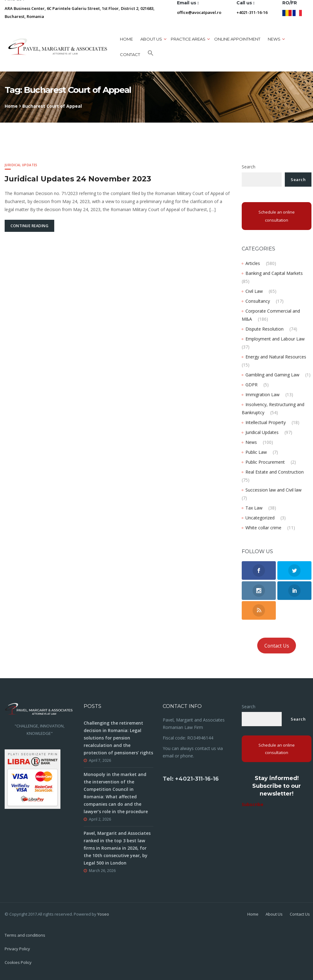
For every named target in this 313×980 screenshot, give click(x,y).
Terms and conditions (25, 935)
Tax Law (254, 508)
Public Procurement (265, 462)
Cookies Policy (18, 962)
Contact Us (277, 646)
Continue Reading (29, 226)
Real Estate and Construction (275, 472)
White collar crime (263, 528)
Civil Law (254, 291)
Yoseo (103, 914)
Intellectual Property (266, 422)
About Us (274, 914)
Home (126, 39)
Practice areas (188, 39)
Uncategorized (260, 518)
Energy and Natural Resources (276, 357)
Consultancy (258, 301)
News (274, 39)
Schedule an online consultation (277, 216)
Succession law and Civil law (273, 490)
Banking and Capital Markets (274, 273)
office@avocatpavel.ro (199, 12)
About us (151, 39)
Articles (253, 263)
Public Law (256, 452)
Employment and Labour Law (275, 339)
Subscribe (253, 804)
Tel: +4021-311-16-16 (191, 779)
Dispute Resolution (265, 329)
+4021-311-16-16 (252, 12)
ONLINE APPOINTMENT (237, 39)
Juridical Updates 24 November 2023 (78, 179)
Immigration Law (262, 395)
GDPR (251, 385)
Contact (130, 54)
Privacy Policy (17, 949)
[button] (151, 54)
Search (249, 167)
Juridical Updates (21, 165)
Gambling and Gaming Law (272, 375)
